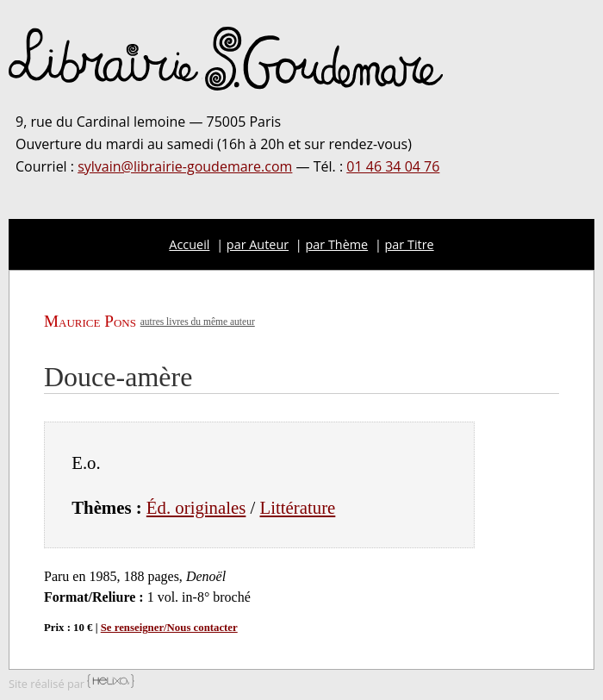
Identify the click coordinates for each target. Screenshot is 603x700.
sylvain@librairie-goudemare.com (185, 166)
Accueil (189, 244)
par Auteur (258, 244)
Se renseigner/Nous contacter (169, 628)
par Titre (410, 244)
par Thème (337, 244)
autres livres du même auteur (198, 322)
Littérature (298, 507)
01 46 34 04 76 (393, 166)
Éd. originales (196, 507)
